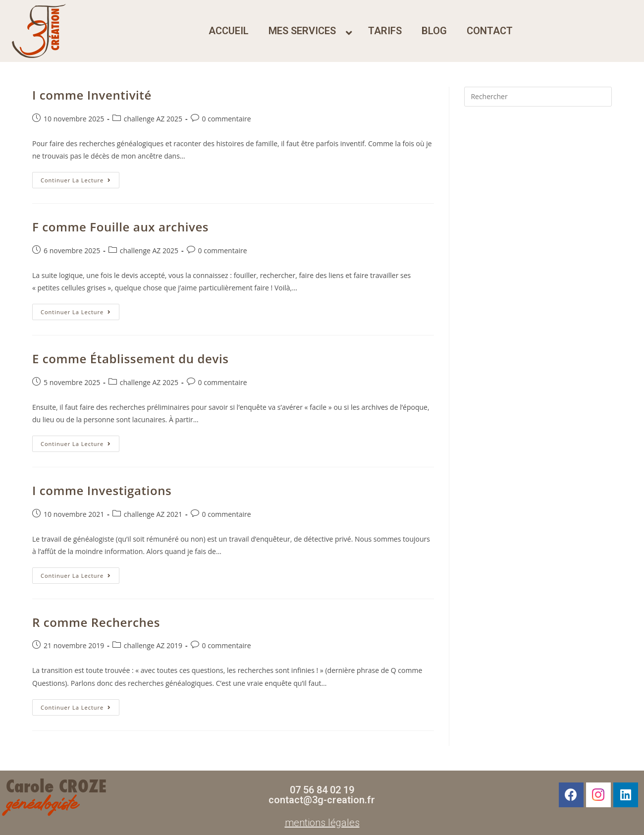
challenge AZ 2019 (153, 645)
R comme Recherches (96, 622)
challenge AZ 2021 (153, 514)
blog (434, 31)
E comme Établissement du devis (130, 359)
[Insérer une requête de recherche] (538, 97)
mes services (302, 31)
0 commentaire (227, 119)
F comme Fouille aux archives (120, 227)
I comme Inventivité (92, 95)
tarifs (385, 31)
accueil (229, 31)
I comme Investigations (102, 490)
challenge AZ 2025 (153, 119)
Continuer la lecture (80, 178)
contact (490, 31)
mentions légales (322, 823)
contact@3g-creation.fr (322, 800)
